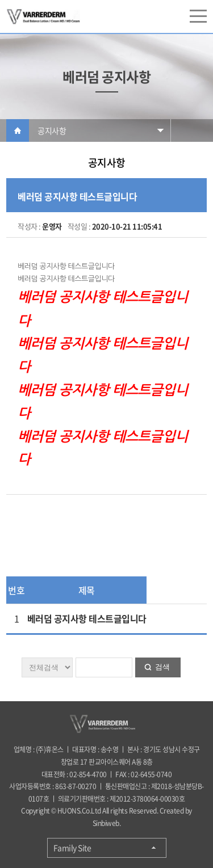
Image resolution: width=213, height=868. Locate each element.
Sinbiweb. (107, 823)
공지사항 (52, 130)
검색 (162, 667)
